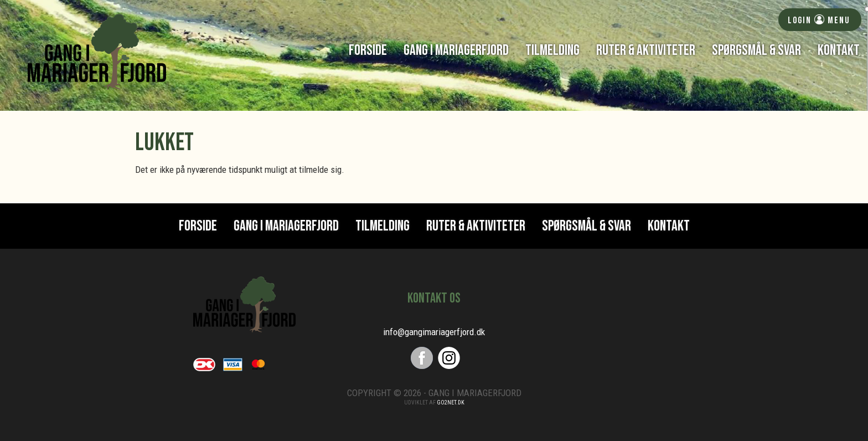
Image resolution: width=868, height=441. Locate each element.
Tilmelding (552, 50)
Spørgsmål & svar (756, 50)
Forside (368, 50)
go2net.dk (451, 402)
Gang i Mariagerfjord (456, 50)
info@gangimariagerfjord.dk (434, 332)
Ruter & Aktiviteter (646, 50)
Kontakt (839, 50)
